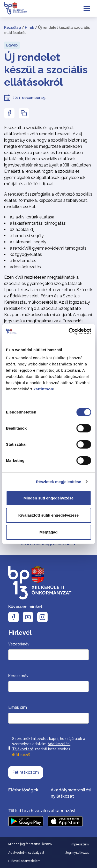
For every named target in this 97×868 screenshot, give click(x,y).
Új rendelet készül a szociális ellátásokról (46, 69)
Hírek (29, 28)
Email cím (18, 707)
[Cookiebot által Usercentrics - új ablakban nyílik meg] (69, 331)
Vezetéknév (19, 644)
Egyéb (12, 45)
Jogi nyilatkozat (77, 853)
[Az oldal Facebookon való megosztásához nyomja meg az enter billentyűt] (9, 113)
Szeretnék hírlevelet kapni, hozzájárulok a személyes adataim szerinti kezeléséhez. (49, 747)
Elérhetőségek (23, 790)
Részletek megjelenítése (59, 482)
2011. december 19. (29, 98)
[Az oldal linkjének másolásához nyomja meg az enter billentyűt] (24, 113)
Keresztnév (18, 676)
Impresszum (80, 844)
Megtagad (48, 532)
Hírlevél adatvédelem (24, 861)
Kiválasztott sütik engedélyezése (48, 515)
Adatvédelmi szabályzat (26, 853)
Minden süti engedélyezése (48, 498)
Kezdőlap (13, 28)
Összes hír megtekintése (48, 544)
